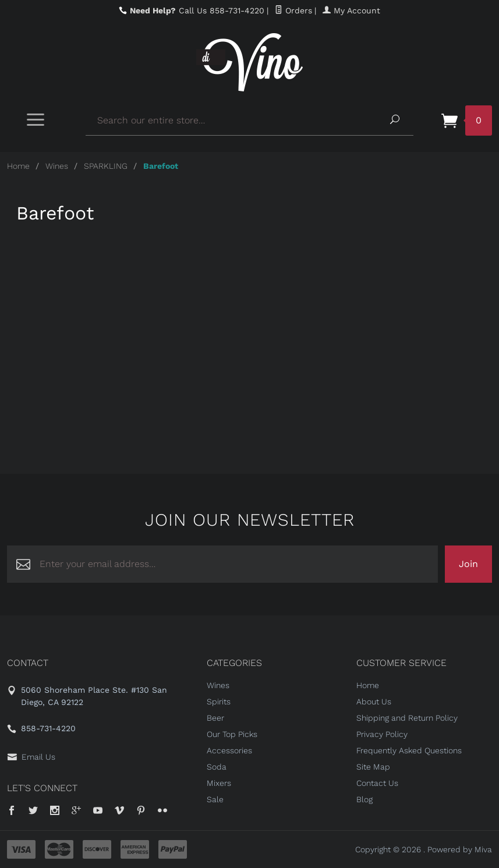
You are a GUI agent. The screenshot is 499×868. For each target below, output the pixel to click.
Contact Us (377, 783)
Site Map (373, 767)
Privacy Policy (382, 734)
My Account (351, 10)
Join (468, 564)
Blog (364, 799)
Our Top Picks (232, 734)
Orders (293, 10)
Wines (57, 166)
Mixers (219, 783)
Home (18, 166)
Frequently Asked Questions (409, 750)
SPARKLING (106, 166)
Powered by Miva (460, 849)
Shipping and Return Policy (407, 718)
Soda (217, 767)
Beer (215, 718)
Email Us (38, 757)
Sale (215, 799)
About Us (374, 702)
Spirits (219, 702)
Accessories (229, 750)
